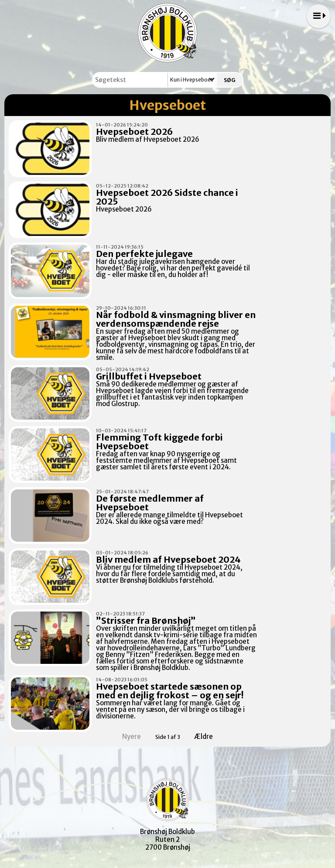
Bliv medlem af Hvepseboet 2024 (168, 559)
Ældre (210, 736)
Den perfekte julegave (144, 254)
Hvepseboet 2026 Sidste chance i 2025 (167, 197)
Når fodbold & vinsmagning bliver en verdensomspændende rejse (176, 319)
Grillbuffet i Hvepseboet (149, 376)
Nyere (126, 736)
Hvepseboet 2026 (134, 132)
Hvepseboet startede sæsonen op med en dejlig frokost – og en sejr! (170, 691)
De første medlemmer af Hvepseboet (150, 503)
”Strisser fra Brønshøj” (146, 620)
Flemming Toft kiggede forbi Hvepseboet (159, 442)
